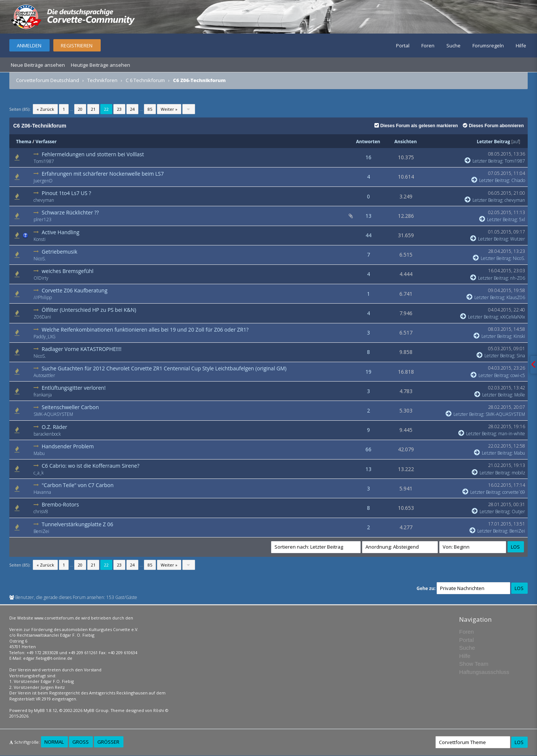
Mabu (39, 453)
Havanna (42, 492)
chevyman (44, 200)
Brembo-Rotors (60, 504)
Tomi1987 (44, 161)
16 (368, 157)
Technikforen (102, 80)
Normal (54, 742)
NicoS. (40, 259)
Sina (521, 356)
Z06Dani (42, 317)
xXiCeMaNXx (513, 317)
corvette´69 (514, 492)
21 (93, 109)
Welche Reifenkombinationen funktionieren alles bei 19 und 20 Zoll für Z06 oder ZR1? (145, 330)
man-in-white (512, 434)
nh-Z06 (518, 278)
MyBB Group (96, 710)
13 (368, 216)
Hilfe (521, 46)
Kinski (519, 336)
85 (150, 109)
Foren (428, 46)
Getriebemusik (60, 252)
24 (132, 109)
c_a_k (39, 473)
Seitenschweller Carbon (70, 407)
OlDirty (41, 278)
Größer (108, 742)
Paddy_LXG (45, 337)
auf (516, 142)
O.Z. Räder (54, 427)
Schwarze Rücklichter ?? (70, 212)
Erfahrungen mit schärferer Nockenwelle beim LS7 (103, 174)
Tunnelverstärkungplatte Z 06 (78, 524)
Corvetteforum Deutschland (48, 80)
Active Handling (61, 232)
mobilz (518, 473)
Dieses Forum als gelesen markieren (416, 126)
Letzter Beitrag (494, 142)
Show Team (474, 664)
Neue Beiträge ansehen (38, 65)
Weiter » (169, 109)
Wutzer (518, 239)
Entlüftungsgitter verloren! (74, 388)
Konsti (40, 239)
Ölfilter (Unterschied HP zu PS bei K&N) (89, 310)
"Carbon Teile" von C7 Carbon (78, 485)
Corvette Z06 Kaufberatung (75, 290)
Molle (520, 395)
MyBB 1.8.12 (45, 710)
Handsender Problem (68, 446)
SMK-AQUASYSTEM (53, 414)
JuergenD (43, 181)
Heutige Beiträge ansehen (101, 65)
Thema (24, 142)
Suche (453, 46)
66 (368, 449)
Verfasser (46, 142)
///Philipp (43, 297)
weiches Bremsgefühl (68, 271)
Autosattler (44, 375)
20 (80, 109)
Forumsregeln (488, 46)
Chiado (518, 180)
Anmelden (29, 46)
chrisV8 (41, 512)
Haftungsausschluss (484, 672)
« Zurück (45, 109)
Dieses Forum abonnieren (493, 126)
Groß (81, 742)
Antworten (368, 142)
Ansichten (406, 142)
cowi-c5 (518, 375)
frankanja (43, 395)
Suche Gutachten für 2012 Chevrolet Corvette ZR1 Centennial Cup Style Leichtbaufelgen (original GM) (164, 368)
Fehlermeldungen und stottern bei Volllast (93, 154)
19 (368, 372)
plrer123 (43, 219)
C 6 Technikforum (145, 80)
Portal (403, 46)
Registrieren (77, 46)
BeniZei (41, 531)
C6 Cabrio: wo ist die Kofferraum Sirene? (91, 466)
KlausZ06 (516, 297)
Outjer (518, 512)
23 (119, 109)
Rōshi (159, 710)
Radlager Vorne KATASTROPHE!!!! (82, 349)
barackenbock (47, 434)
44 (368, 235)
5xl (522, 219)
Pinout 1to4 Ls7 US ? (66, 193)
